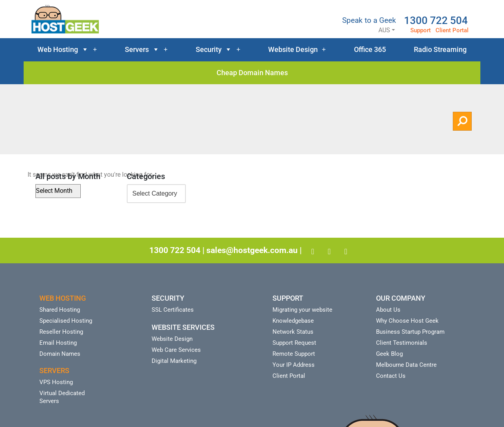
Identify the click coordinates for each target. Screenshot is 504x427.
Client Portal (452, 30)
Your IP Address (294, 365)
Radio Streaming (440, 49)
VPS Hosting (56, 382)
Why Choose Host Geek (407, 321)
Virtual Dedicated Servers (62, 397)
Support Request (294, 343)
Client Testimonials (402, 343)
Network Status (293, 332)
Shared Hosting (60, 310)
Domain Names (60, 354)
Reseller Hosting (61, 332)
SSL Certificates (173, 310)
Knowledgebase (293, 321)
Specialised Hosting (66, 321)
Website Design (297, 50)
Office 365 (370, 49)
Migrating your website (302, 310)
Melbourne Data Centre (406, 365)
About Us (388, 310)
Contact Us (391, 376)
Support (421, 30)
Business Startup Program (410, 332)
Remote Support (294, 354)
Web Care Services (176, 350)
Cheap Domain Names (252, 73)
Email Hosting (58, 343)
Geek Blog (389, 354)
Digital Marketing (174, 361)
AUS (377, 30)
